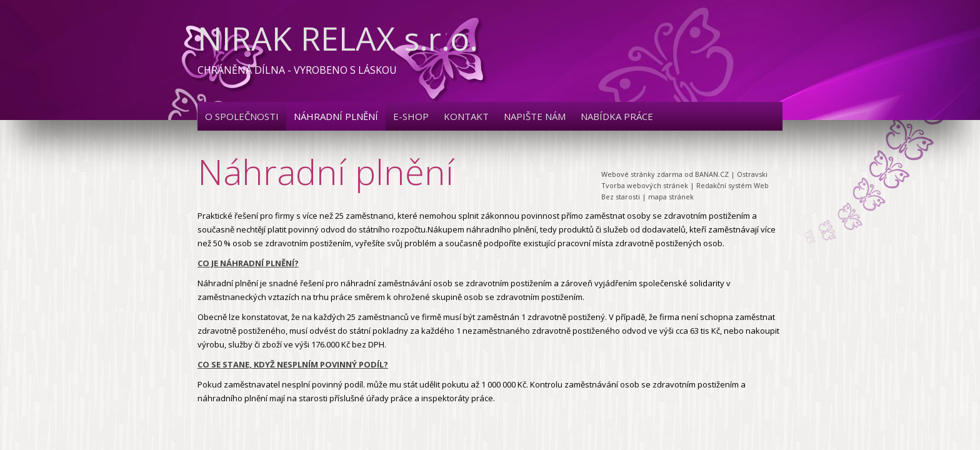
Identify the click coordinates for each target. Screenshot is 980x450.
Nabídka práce (617, 116)
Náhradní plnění (336, 116)
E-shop (411, 116)
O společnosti (242, 116)
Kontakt (466, 116)
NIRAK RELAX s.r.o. (338, 38)
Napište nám (535, 116)
